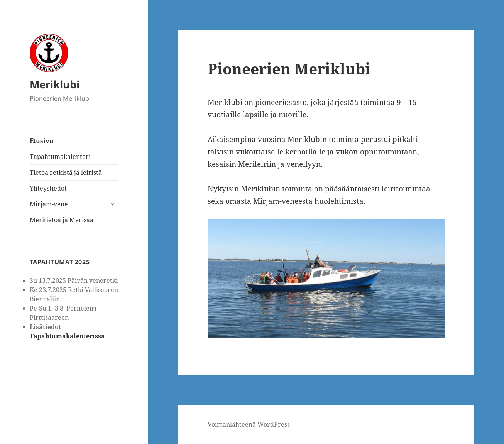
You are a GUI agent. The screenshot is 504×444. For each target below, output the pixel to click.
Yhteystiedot (48, 188)
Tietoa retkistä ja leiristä (66, 172)
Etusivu (42, 141)
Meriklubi (55, 84)
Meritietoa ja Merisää (62, 220)
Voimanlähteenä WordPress (249, 424)
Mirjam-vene (49, 204)
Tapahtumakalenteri (60, 157)
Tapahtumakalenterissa (67, 336)
